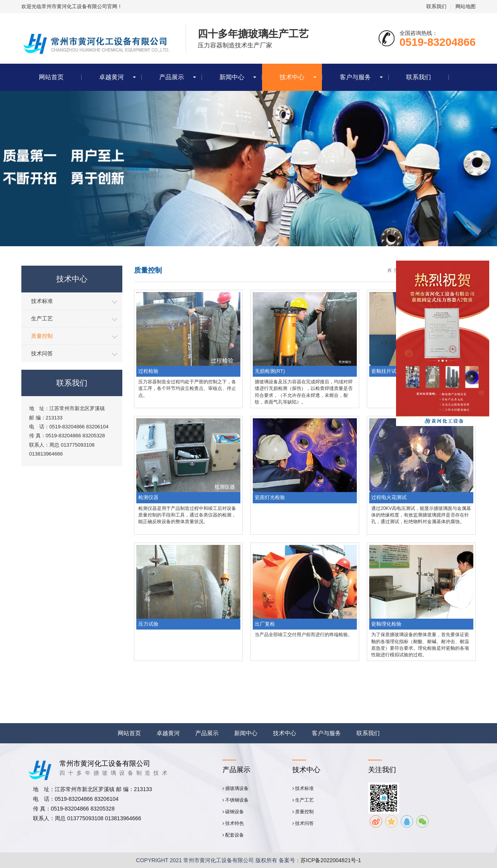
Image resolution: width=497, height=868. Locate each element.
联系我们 (436, 6)
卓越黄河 (111, 77)
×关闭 (388, 343)
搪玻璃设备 (235, 788)
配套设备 (233, 835)
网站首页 (51, 77)
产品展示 (172, 77)
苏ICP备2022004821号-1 (331, 860)
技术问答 (42, 353)
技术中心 (292, 77)
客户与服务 (355, 77)
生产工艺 (42, 318)
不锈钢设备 (235, 800)
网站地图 (466, 6)
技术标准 (42, 301)
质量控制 (42, 336)
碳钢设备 (233, 812)
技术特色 (233, 823)
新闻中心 (232, 77)
